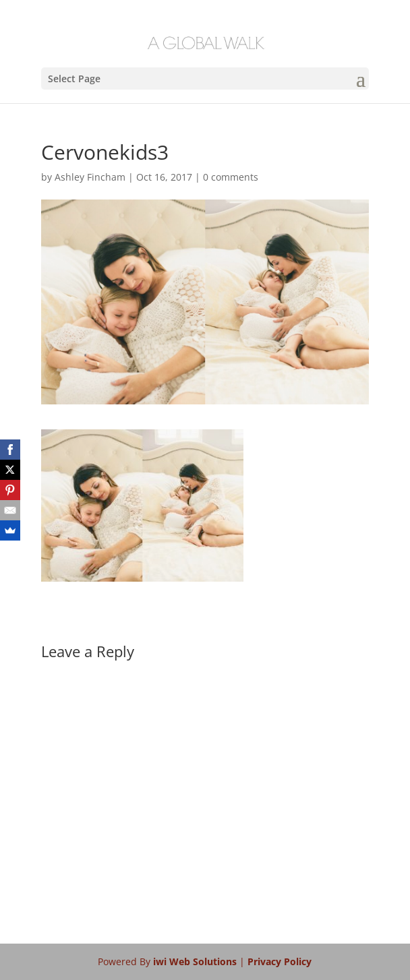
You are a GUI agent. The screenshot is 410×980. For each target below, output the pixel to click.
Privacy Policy (280, 961)
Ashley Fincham (90, 177)
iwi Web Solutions (196, 961)
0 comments (231, 177)
